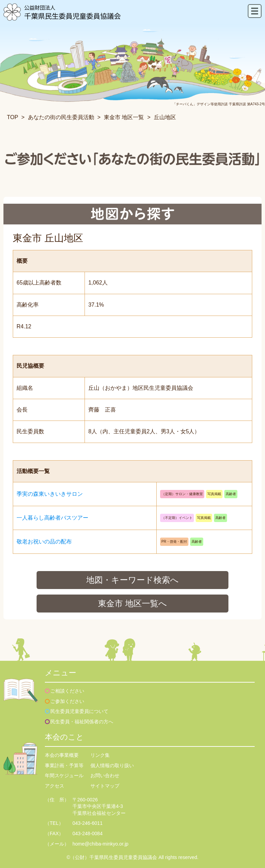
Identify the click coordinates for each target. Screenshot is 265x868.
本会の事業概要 (62, 755)
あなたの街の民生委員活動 (61, 117)
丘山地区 (165, 117)
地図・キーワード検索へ (132, 580)
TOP (12, 117)
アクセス (55, 786)
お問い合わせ (105, 775)
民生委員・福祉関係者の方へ (82, 722)
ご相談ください (67, 691)
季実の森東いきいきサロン (50, 494)
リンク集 (100, 755)
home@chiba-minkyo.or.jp (100, 844)
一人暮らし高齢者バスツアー (52, 518)
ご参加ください (67, 701)
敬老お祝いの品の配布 (44, 542)
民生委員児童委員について (79, 711)
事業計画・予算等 (64, 765)
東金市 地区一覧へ (132, 603)
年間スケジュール (64, 775)
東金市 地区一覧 (124, 117)
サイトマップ (105, 786)
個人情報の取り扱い (112, 765)
